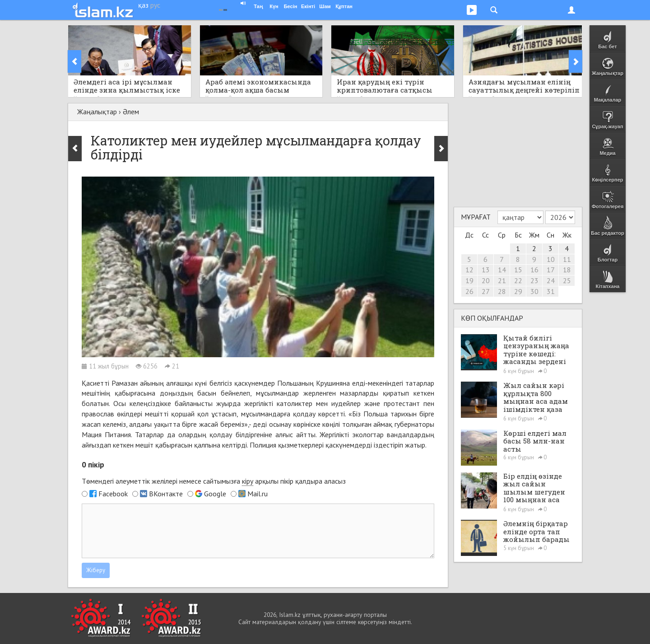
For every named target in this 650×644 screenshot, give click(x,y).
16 (534, 270)
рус (155, 5)
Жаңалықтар (97, 112)
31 (551, 291)
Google (215, 494)
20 (486, 280)
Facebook (113, 494)
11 (567, 259)
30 (534, 291)
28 (502, 291)
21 (502, 280)
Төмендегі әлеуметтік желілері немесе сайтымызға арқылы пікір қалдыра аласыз (214, 481)
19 (469, 280)
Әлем (131, 112)
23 (534, 280)
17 (551, 270)
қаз (143, 5)
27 (486, 291)
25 (567, 280)
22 (518, 280)
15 (518, 270)
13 (486, 270)
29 (518, 291)
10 (551, 259)
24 (551, 280)
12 (469, 270)
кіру (248, 481)
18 (567, 270)
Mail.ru (258, 494)
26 (469, 291)
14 (502, 270)
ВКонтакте (166, 494)
